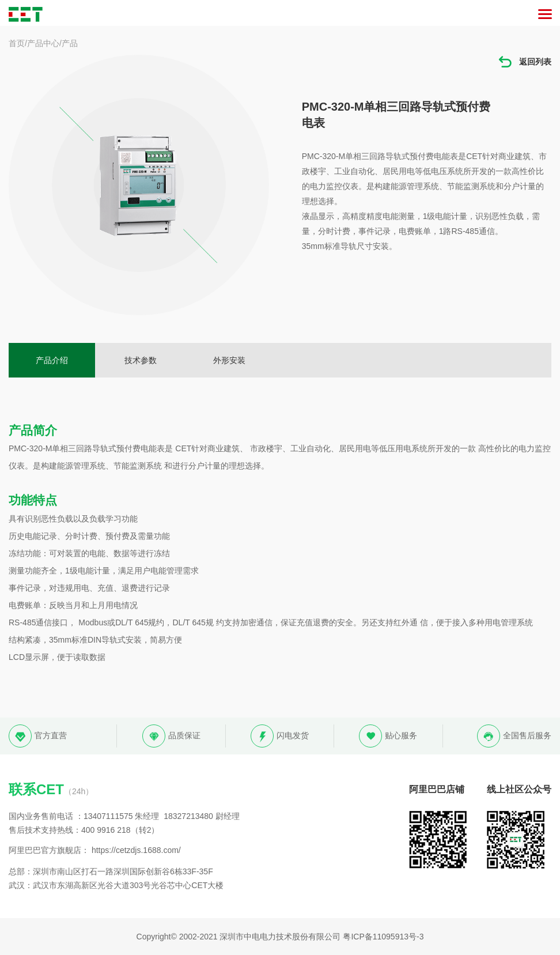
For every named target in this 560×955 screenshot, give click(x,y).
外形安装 (229, 360)
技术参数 (141, 360)
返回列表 (524, 62)
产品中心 (43, 43)
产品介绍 (52, 360)
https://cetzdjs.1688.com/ (136, 850)
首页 (17, 43)
